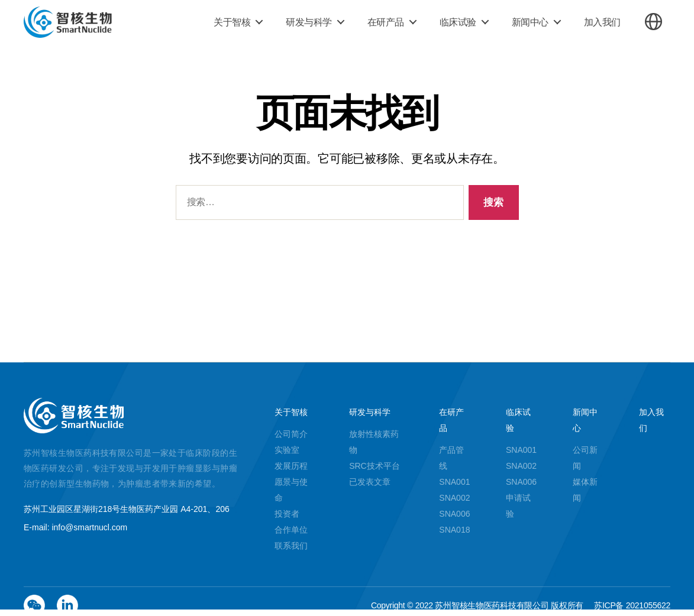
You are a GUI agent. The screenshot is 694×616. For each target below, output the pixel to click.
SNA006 (454, 514)
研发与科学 (309, 22)
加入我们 (602, 22)
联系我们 (291, 546)
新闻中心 (530, 22)
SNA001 (454, 482)
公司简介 (291, 434)
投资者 (287, 514)
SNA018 (454, 530)
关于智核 (232, 22)
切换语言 (653, 22)
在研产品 (386, 22)
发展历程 (291, 466)
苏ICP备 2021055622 (632, 605)
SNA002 (454, 498)
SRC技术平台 (375, 466)
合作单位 (291, 530)
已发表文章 (370, 482)
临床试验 (458, 22)
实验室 (287, 450)
